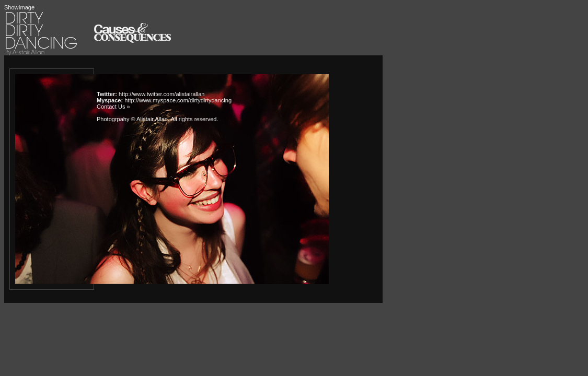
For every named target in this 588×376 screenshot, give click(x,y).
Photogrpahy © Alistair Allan (132, 119)
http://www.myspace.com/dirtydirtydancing (178, 100)
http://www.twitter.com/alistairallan (162, 94)
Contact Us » (113, 107)
